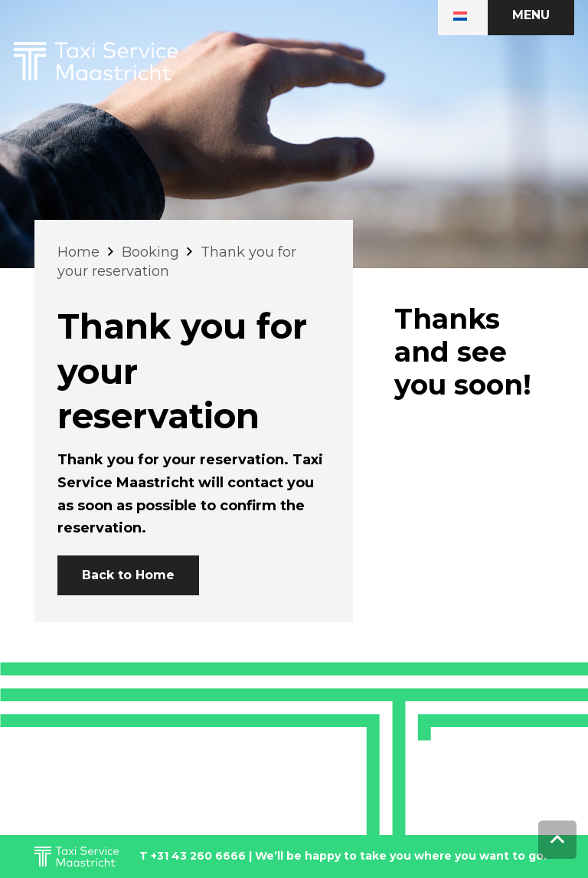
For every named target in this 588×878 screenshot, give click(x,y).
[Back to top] (557, 840)
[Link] (96, 61)
